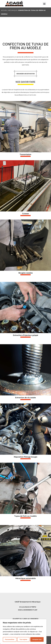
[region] (23, 632)
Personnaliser (10, 639)
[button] (44, 4)
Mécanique (13, 10)
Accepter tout (37, 639)
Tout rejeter (23, 639)
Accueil (4, 10)
